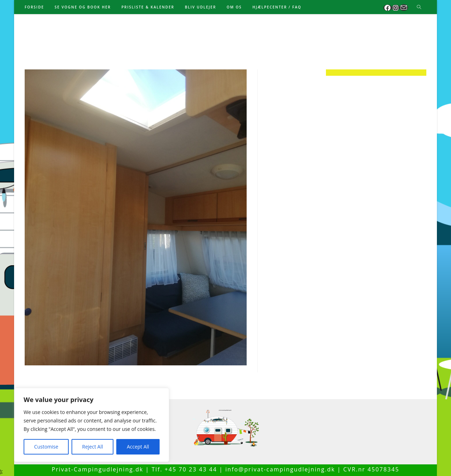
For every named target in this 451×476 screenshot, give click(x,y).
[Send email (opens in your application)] (404, 8)
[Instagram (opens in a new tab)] (396, 8)
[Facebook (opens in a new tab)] (388, 8)
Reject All (92, 447)
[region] (92, 425)
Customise (46, 447)
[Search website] (419, 7)
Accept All (138, 447)
